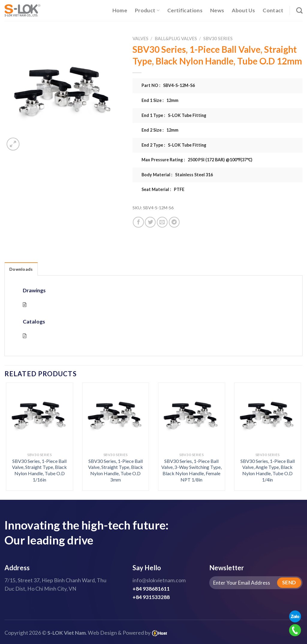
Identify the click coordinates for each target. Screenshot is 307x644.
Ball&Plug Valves (176, 38)
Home (120, 10)
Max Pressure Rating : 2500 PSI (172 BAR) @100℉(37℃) (197, 160)
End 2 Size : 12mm (160, 130)
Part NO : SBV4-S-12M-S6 (168, 85)
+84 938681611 (151, 589)
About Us (243, 10)
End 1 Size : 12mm (160, 100)
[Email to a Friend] (162, 222)
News (217, 10)
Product (147, 10)
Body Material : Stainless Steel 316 (177, 175)
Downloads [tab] (21, 269)
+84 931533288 (151, 597)
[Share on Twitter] (150, 222)
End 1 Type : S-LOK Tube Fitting (174, 115)
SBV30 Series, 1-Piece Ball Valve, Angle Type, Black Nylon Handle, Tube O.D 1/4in (268, 470)
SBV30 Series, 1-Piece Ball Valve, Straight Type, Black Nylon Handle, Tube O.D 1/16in (39, 470)
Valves (140, 38)
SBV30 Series (218, 38)
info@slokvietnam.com (159, 580)
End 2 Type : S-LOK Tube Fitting (174, 145)
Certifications (185, 10)
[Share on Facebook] (138, 222)
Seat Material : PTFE (163, 189)
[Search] (299, 10)
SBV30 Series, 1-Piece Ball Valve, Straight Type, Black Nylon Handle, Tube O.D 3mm (116, 470)
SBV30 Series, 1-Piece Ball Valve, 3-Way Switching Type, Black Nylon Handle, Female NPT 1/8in (191, 470)
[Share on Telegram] (174, 222)
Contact (273, 10)
